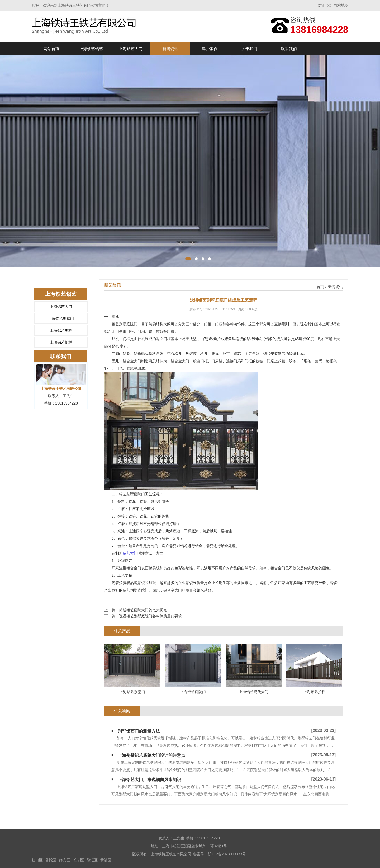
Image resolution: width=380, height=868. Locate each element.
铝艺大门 (130, 553)
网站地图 (341, 5)
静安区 (65, 860)
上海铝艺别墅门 (61, 318)
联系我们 (289, 49)
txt (329, 5)
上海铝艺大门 (131, 49)
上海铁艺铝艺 (91, 49)
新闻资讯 (170, 49)
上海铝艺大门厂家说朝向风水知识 (149, 780)
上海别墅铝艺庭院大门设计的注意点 (151, 755)
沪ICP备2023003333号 (227, 854)
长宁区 (78, 860)
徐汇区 (92, 860)
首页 (320, 287)
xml (321, 5)
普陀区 (51, 860)
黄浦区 (106, 860)
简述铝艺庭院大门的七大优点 (143, 610)
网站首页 (51, 49)
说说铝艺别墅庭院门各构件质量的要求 (150, 616)
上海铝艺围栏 (61, 330)
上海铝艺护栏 (61, 342)
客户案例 (210, 49)
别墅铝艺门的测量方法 (139, 731)
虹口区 (37, 860)
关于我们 (249, 49)
